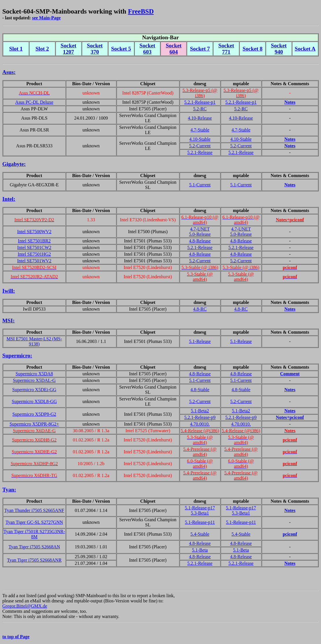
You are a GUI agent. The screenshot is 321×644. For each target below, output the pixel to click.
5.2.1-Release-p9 (200, 417)
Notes (290, 102)
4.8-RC (200, 309)
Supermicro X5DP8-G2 (34, 414)
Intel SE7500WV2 (34, 232)
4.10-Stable (200, 139)
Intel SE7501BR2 (34, 241)
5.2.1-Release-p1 (200, 102)
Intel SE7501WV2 (34, 261)
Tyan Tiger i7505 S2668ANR (34, 560)
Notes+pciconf (290, 417)
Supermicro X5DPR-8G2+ (34, 424)
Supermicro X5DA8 (34, 374)
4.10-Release (200, 118)
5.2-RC (200, 109)
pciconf (290, 534)
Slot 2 (42, 49)
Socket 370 (95, 49)
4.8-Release (200, 241)
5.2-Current (200, 146)
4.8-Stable (200, 390)
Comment (290, 374)
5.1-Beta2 (200, 411)
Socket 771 (226, 49)
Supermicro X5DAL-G (34, 380)
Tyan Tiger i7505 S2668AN (34, 547)
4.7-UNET (200, 229)
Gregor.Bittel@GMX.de (25, 606)
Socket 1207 (69, 49)
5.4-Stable (200, 534)
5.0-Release (200, 234)
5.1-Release (200, 341)
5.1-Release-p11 (200, 522)
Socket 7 (200, 49)
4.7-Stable (200, 130)
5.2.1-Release (200, 152)
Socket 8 (253, 49)
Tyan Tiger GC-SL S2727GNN (34, 522)
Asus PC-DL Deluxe (34, 102)
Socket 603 (147, 49)
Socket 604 (174, 49)
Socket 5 (121, 49)
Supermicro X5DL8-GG (34, 401)
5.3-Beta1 (200, 513)
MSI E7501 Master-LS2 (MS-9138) (34, 341)
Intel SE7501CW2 (34, 247)
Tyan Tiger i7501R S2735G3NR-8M (34, 534)
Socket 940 (279, 49)
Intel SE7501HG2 (34, 254)
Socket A (305, 49)
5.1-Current (200, 185)
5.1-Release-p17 (200, 508)
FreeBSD (141, 11)
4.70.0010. (200, 424)
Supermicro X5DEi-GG (34, 390)
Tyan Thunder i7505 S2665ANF (34, 510)
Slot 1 (16, 49)
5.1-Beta (200, 550)
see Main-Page (46, 18)
